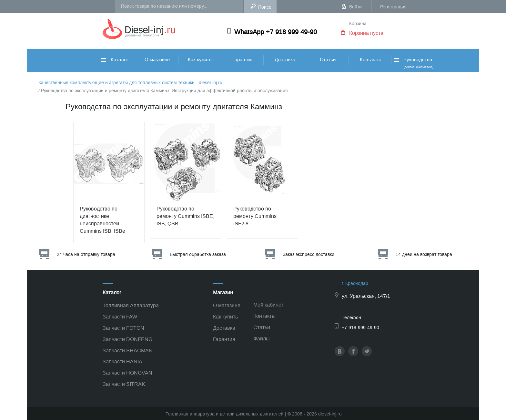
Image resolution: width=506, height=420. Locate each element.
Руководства (413, 63)
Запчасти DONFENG (127, 339)
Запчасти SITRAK (124, 384)
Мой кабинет (268, 305)
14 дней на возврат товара (424, 254)
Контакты (370, 60)
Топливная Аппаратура (131, 305)
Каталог (115, 60)
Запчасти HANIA (122, 361)
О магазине (157, 60)
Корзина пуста (366, 33)
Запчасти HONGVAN (127, 373)
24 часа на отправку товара (86, 254)
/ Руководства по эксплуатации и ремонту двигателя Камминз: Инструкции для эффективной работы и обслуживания (163, 91)
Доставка (285, 60)
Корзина (358, 24)
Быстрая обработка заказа (198, 254)
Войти (355, 7)
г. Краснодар (355, 283)
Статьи (328, 60)
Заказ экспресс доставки (309, 254)
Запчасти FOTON (123, 328)
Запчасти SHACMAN (128, 351)
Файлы (262, 339)
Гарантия (242, 60)
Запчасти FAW (120, 317)
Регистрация (393, 7)
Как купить (200, 60)
